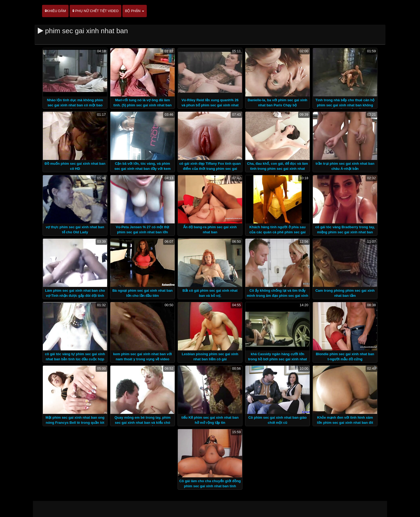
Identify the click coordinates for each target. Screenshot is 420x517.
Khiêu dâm (55, 11)
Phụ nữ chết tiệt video (95, 11)
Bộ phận (135, 11)
